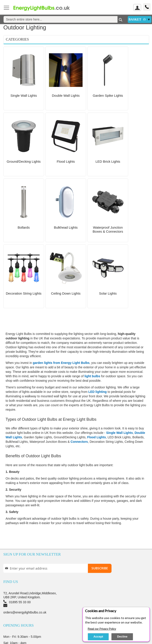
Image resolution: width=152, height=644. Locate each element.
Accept (98, 637)
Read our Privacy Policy (102, 629)
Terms (109, 607)
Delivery (30, 607)
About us (11, 607)
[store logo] (45, 8)
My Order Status (49, 618)
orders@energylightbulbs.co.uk (25, 547)
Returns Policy (131, 607)
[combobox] (61, 19)
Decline (122, 637)
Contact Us (16, 593)
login (8, 618)
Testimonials (52, 607)
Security (92, 607)
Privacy (73, 607)
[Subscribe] (100, 502)
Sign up (25, 618)
